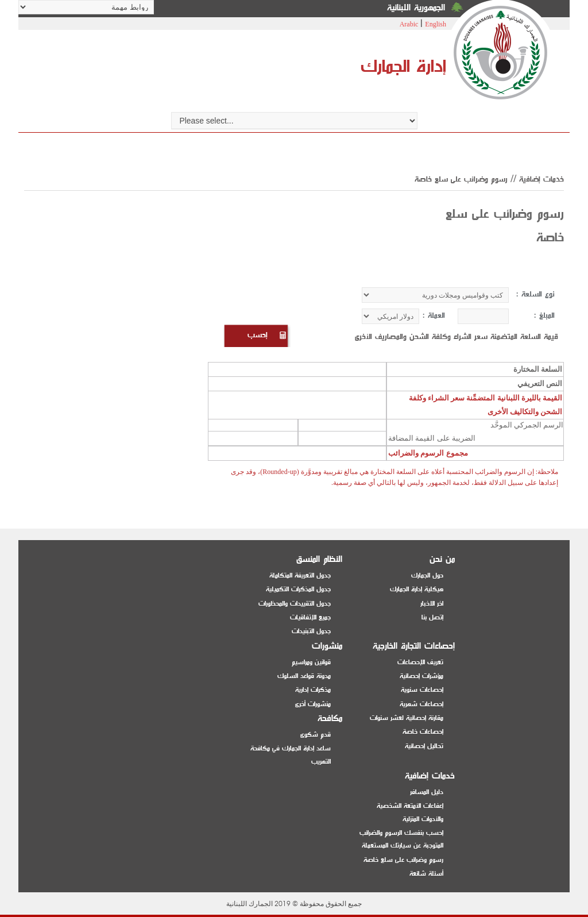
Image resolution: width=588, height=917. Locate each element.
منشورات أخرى (313, 704)
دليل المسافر (427, 792)
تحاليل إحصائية (424, 746)
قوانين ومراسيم (311, 662)
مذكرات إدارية (313, 690)
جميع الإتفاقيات (310, 617)
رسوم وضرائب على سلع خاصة (403, 860)
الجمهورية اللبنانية (416, 8)
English (436, 24)
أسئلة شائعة (426, 874)
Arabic (409, 24)
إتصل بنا (432, 617)
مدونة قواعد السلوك (304, 676)
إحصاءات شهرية (421, 704)
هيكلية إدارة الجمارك (417, 589)
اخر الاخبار (432, 604)
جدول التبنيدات (311, 631)
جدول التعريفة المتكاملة (300, 575)
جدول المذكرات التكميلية (298, 589)
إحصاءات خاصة (423, 732)
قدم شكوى (316, 735)
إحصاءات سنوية (422, 690)
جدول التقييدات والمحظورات (295, 604)
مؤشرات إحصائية (421, 676)
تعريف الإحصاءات (420, 662)
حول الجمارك (427, 575)
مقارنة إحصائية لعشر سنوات (407, 718)
